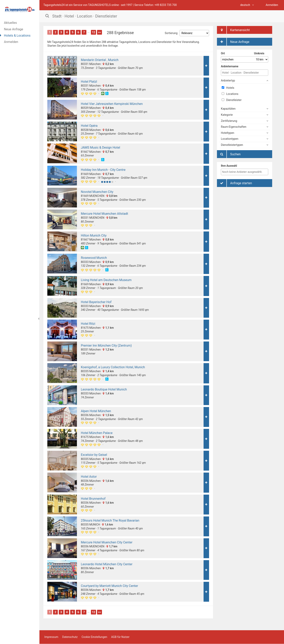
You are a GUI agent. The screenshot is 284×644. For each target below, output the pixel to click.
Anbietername (230, 66)
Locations (230, 94)
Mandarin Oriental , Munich (100, 60)
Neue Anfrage (14, 29)
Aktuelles (10, 23)
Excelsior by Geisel (94, 455)
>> (99, 32)
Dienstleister (232, 100)
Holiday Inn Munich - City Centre (103, 170)
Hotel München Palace (97, 433)
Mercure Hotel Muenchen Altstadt (104, 214)
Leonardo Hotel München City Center (107, 564)
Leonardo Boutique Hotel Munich (104, 389)
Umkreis (259, 53)
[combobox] (245, 172)
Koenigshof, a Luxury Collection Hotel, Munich (113, 367)
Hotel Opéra (89, 126)
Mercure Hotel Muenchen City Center (107, 542)
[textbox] (246, 172)
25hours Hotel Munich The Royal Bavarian (110, 520)
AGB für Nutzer (120, 637)
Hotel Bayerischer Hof (96, 302)
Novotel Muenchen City (97, 192)
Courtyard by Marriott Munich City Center (109, 586)
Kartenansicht (233, 30)
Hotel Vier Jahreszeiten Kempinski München (112, 104)
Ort (223, 53)
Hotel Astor (89, 477)
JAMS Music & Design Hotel (100, 148)
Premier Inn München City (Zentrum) (106, 346)
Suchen (229, 154)
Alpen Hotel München (96, 411)
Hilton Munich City (94, 235)
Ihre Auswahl (229, 166)
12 (93, 32)
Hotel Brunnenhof (93, 499)
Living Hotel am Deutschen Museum (106, 280)
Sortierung (171, 33)
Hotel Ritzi (88, 324)
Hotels (228, 88)
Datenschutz (70, 637)
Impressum (51, 637)
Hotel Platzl (89, 82)
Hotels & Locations (17, 36)
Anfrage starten (234, 183)
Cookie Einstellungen (94, 637)
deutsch (247, 5)
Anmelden (11, 42)
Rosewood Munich (94, 258)
